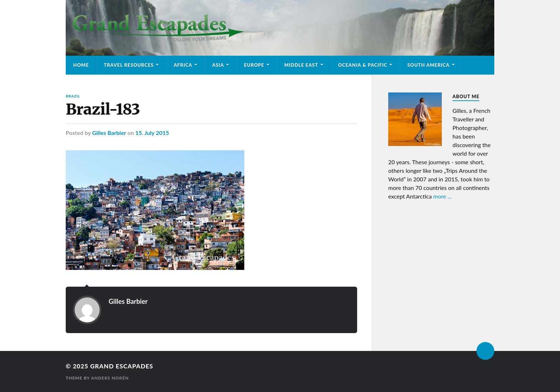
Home (81, 65)
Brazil (73, 96)
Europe (254, 65)
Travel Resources (129, 65)
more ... (442, 196)
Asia (218, 65)
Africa (183, 65)
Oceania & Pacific (363, 65)
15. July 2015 (152, 133)
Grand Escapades (121, 366)
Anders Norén (110, 378)
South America (428, 65)
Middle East (301, 65)
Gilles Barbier (109, 133)
